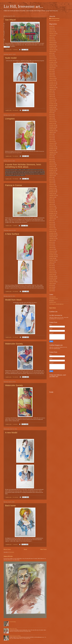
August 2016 (52, 111)
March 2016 (52, 120)
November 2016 (53, 105)
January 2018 (52, 80)
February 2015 (52, 143)
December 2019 (53, 46)
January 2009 (52, 275)
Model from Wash (13, 300)
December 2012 (53, 190)
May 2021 (51, 28)
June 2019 (51, 55)
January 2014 (52, 167)
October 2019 (52, 48)
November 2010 (53, 235)
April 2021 (51, 30)
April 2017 (51, 96)
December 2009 (53, 255)
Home (25, 549)
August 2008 (52, 284)
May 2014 (51, 159)
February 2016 (52, 122)
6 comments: (15, 424)
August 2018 (52, 68)
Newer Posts (7, 549)
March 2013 (52, 185)
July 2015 (51, 134)
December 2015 (53, 125)
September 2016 (53, 109)
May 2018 (51, 73)
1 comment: (15, 226)
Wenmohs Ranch (53, 302)
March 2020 (52, 41)
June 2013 (51, 179)
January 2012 (52, 210)
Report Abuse (53, 308)
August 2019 (52, 52)
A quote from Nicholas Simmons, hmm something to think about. (23, 166)
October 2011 (52, 215)
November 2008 (53, 278)
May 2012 (51, 203)
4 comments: (15, 50)
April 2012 (51, 204)
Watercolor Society (14, 344)
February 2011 (52, 230)
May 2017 (51, 95)
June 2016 (51, 115)
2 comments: (15, 544)
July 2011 (51, 221)
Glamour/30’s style (8, 556)
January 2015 (52, 145)
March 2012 (52, 206)
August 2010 (52, 240)
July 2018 (51, 70)
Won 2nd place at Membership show (56, 304)
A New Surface (12, 234)
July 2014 (51, 156)
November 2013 (53, 170)
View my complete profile (54, 20)
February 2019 (52, 59)
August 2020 (52, 35)
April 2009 (51, 269)
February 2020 (52, 43)
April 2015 (51, 140)
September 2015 (53, 131)
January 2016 (52, 124)
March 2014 (52, 163)
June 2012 (51, 201)
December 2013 (53, 168)
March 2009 (52, 271)
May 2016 (51, 116)
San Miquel (10, 20)
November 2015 (53, 127)
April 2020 (51, 39)
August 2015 (52, 132)
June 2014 (51, 158)
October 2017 (52, 86)
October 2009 (52, 258)
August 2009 (52, 262)
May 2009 (51, 267)
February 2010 (52, 251)
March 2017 (52, 98)
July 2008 (51, 285)
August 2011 (52, 219)
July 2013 (51, 177)
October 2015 (52, 129)
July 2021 (51, 26)
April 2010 (51, 248)
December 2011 (53, 212)
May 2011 (51, 224)
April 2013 (51, 183)
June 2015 (51, 136)
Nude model (11, 58)
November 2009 (53, 257)
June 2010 (51, 244)
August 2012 (52, 197)
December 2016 (53, 104)
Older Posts (43, 549)
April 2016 (51, 118)
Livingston (10, 119)
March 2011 (52, 228)
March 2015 (52, 141)
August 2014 (52, 154)
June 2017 (51, 93)
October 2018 (52, 64)
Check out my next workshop (15, 636)
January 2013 (52, 188)
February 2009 (52, 273)
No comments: (16, 110)
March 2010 (52, 249)
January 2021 (52, 32)
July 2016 (51, 113)
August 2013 (52, 176)
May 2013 (51, 181)
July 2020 (51, 37)
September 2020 (53, 34)
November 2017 (53, 84)
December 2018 (53, 62)
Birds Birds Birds (53, 297)
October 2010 (52, 237)
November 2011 (53, 213)
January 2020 (52, 44)
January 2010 (52, 253)
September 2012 (53, 195)
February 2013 (52, 186)
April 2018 (51, 75)
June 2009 (51, 266)
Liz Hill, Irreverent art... (23, 6)
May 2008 (51, 289)
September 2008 (53, 282)
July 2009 (51, 264)
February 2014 (52, 165)
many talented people (54, 299)
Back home (10, 506)
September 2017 (53, 88)
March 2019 (52, 57)
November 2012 (53, 192)
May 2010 (51, 246)
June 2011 (51, 222)
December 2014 (53, 147)
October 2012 (52, 194)
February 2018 (52, 79)
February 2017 (52, 100)
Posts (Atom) (11, 552)
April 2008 (51, 291)
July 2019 (51, 53)
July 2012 (51, 199)
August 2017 (52, 89)
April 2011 (51, 226)
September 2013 (53, 174)
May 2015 (51, 138)
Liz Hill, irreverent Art (55, 18)
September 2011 (53, 217)
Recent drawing (13, 622)
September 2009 (53, 260)
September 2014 (53, 152)
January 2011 (52, 231)
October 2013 (52, 172)
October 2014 (52, 150)
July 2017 (51, 91)
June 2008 (51, 287)
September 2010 (53, 239)
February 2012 (52, 208)
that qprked (52, 301)
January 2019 (52, 61)
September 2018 (53, 66)
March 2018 (52, 77)
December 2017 (53, 82)
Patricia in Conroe (13, 185)
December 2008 (53, 276)
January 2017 (52, 102)
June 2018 (51, 71)
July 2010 (51, 242)
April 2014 (51, 161)
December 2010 (53, 233)
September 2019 (53, 50)
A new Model (11, 433)
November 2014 (53, 149)
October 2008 (52, 280)
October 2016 (52, 107)
